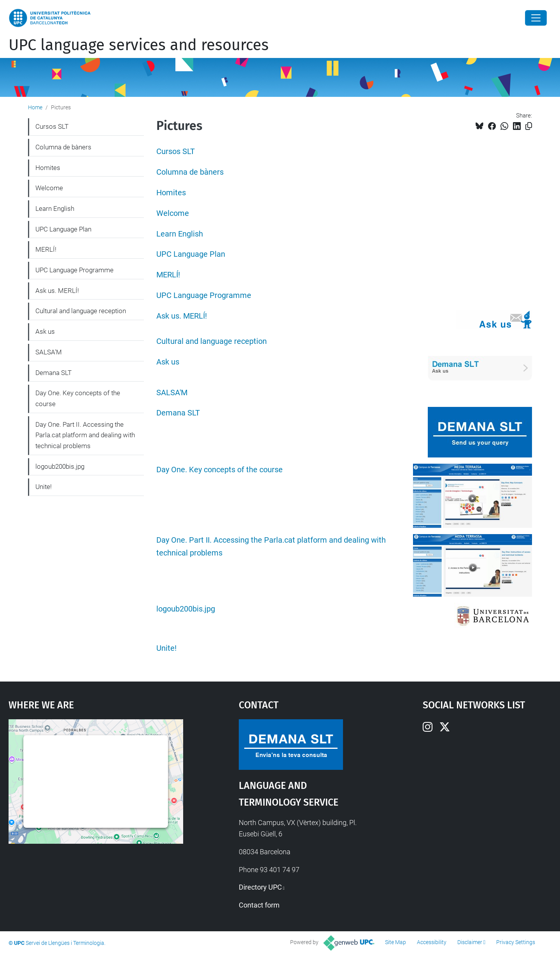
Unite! (166, 648)
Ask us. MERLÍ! (182, 316)
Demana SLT (178, 413)
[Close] (536, 18)
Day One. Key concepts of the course (220, 470)
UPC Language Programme (204, 295)
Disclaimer (470, 942)
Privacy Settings (516, 942)
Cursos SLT (176, 152)
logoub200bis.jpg (186, 609)
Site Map (395, 942)
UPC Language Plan (191, 254)
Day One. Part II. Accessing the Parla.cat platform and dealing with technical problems (85, 435)
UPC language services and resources (139, 45)
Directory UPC (260, 887)
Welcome (173, 213)
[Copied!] (529, 126)
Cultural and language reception (212, 341)
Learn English (180, 234)
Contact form (259, 905)
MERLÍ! (168, 275)
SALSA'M (172, 393)
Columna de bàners (190, 172)
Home (35, 107)
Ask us (168, 362)
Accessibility (432, 942)
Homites (171, 193)
